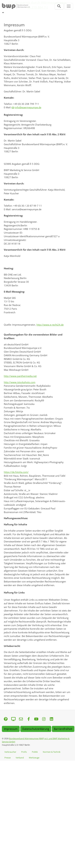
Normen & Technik (52, 752)
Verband (20, 758)
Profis (24, 752)
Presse (8, 758)
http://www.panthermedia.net (20, 376)
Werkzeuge (34, 758)
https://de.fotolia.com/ (16, 472)
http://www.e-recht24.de (50, 325)
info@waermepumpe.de (28, 107)
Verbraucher (10, 752)
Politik (35, 752)
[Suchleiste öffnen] (59, 6)
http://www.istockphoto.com (20, 382)
